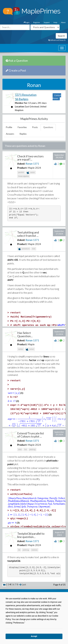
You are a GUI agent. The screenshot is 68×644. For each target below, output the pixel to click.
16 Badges (22, 99)
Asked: (21, 164)
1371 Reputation (26, 95)
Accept (34, 636)
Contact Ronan (57, 97)
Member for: (21, 103)
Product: (22, 168)
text (34, 249)
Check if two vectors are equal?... (30, 158)
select (30, 349)
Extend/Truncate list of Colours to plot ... (31, 435)
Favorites (22, 127)
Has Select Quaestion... (25, 334)
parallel (21, 172)
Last (24, 584)
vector (31, 173)
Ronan (29, 164)
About (63, 22)
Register (37, 22)
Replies (23, 134)
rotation (34, 550)
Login (27, 22)
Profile (9, 127)
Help (55, 22)
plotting (32, 449)
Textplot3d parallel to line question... (31, 535)
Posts (35, 127)
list (25, 449)
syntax (21, 349)
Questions (48, 127)
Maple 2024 (34, 168)
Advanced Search (57, 40)
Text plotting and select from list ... (28, 234)
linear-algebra (24, 176)
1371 (36, 164)
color (20, 449)
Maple (31, 344)
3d (19, 550)
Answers (10, 134)
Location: (20, 107)
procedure (24, 249)
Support (47, 22)
